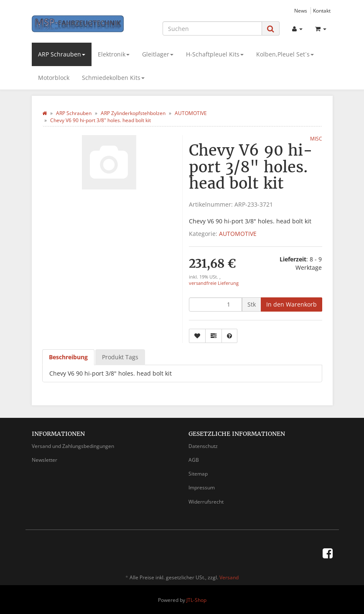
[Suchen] (212, 28)
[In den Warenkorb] (291, 304)
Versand (229, 577)
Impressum (202, 487)
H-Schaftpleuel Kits (215, 54)
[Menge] (215, 304)
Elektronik (114, 54)
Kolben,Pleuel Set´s (285, 54)
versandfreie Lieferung (214, 283)
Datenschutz (203, 446)
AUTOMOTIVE (238, 234)
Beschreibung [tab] (68, 357)
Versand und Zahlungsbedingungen (73, 446)
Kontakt (322, 10)
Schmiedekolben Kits (113, 78)
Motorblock (54, 78)
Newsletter (45, 460)
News (301, 10)
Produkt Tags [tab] (120, 357)
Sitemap (198, 474)
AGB (194, 460)
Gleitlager (158, 54)
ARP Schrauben (62, 54)
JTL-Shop (196, 600)
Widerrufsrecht (206, 502)
